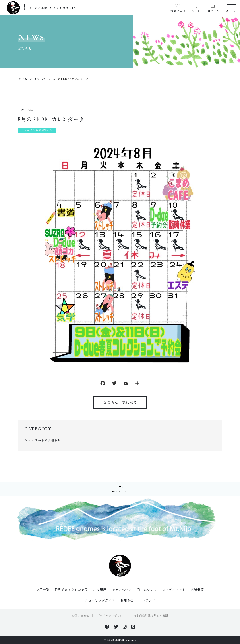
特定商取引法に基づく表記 (151, 615)
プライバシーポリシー (111, 615)
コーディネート (174, 589)
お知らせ (127, 600)
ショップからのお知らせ (37, 130)
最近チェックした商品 (71, 589)
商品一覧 (43, 589)
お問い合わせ (81, 615)
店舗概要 (197, 589)
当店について (147, 589)
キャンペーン (122, 589)
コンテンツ (147, 600)
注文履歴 (100, 589)
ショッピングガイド (100, 600)
